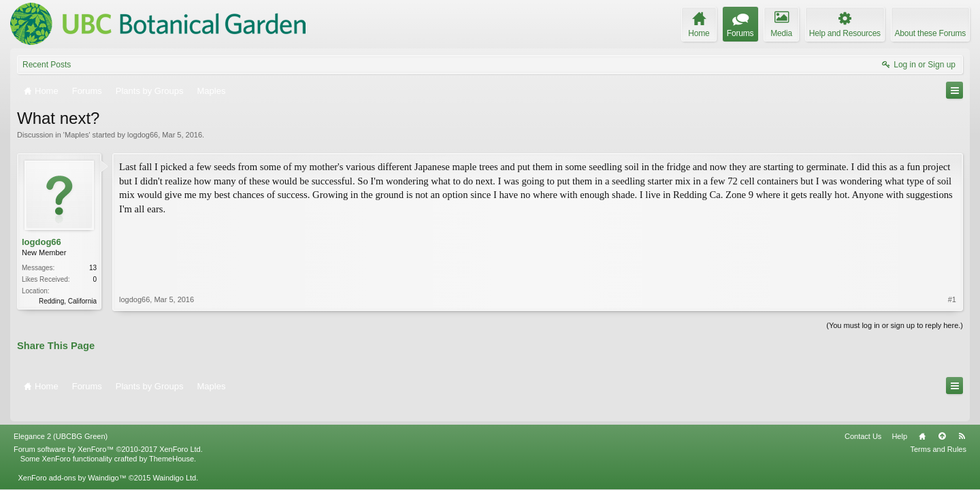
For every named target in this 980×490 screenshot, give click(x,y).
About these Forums (930, 33)
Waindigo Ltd (174, 459)
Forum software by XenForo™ (108, 430)
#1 (952, 241)
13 (93, 268)
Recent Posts (47, 65)
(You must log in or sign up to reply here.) (895, 324)
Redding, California (68, 301)
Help (899, 417)
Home (922, 417)
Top (942, 417)
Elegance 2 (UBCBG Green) (61, 417)
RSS (962, 417)
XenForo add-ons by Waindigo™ (72, 459)
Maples (77, 135)
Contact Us (863, 417)
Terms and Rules (938, 430)
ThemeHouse (171, 440)
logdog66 (143, 135)
